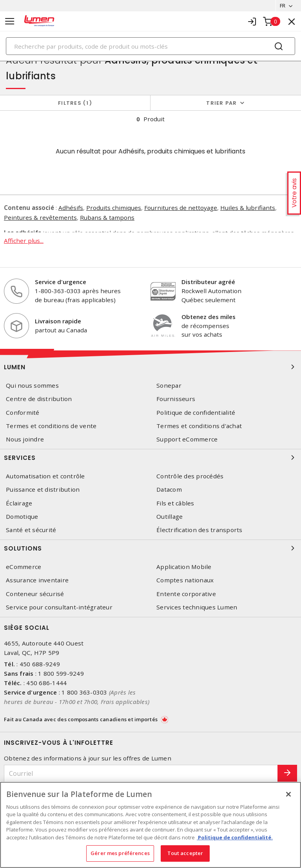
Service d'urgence (61, 282)
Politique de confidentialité (196, 413)
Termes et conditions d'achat (199, 426)
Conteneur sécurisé (35, 594)
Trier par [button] (221, 103)
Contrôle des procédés (190, 476)
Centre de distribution (39, 399)
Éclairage (19, 503)
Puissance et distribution (43, 490)
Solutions (150, 548)
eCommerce (24, 567)
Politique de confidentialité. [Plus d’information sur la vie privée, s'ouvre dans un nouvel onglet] (235, 837)
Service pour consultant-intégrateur (59, 607)
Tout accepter (185, 853)
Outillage (170, 517)
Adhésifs (71, 208)
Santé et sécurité (31, 530)
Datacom (169, 490)
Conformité (23, 413)
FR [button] (282, 5)
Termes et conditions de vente (51, 426)
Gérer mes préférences (120, 853)
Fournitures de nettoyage (181, 208)
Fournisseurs (176, 399)
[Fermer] (288, 794)
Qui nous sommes (32, 386)
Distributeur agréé (208, 282)
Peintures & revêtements (40, 217)
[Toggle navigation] (10, 21)
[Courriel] (141, 774)
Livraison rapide (58, 321)
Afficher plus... (24, 240)
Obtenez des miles (209, 317)
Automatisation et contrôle (45, 476)
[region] (150, 825)
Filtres (75, 103)
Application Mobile (184, 567)
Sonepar (169, 386)
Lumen (150, 367)
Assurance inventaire (37, 580)
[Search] (150, 46)
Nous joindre (25, 439)
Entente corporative (186, 594)
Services (150, 458)
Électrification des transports (199, 530)
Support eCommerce (187, 439)
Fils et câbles (175, 503)
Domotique (22, 517)
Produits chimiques (114, 208)
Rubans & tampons (107, 217)
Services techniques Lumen (197, 607)
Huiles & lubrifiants (248, 208)
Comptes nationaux (185, 580)
